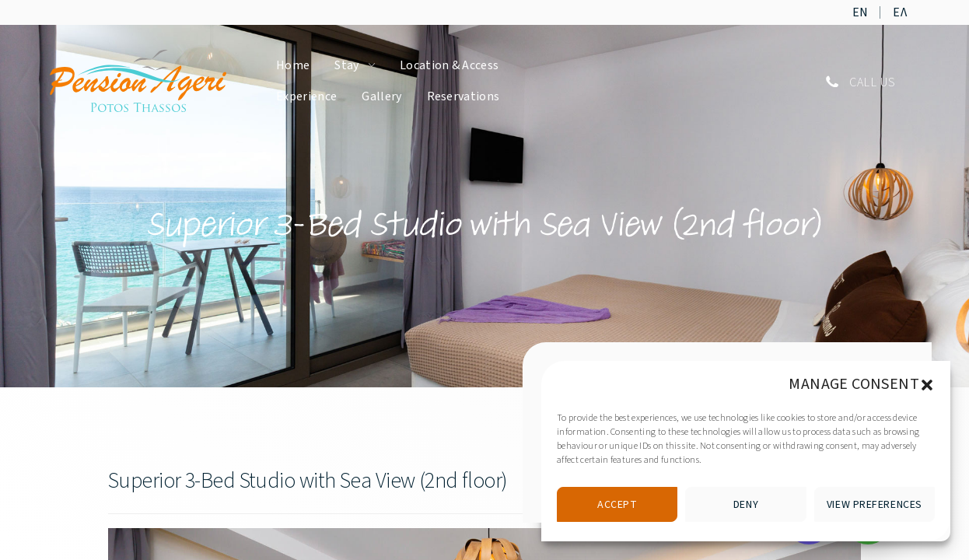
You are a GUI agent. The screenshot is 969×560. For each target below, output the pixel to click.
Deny (746, 505)
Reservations (464, 96)
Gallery (381, 96)
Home (293, 65)
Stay (346, 65)
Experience (306, 96)
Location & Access (449, 65)
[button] (927, 384)
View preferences (875, 505)
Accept (617, 505)
